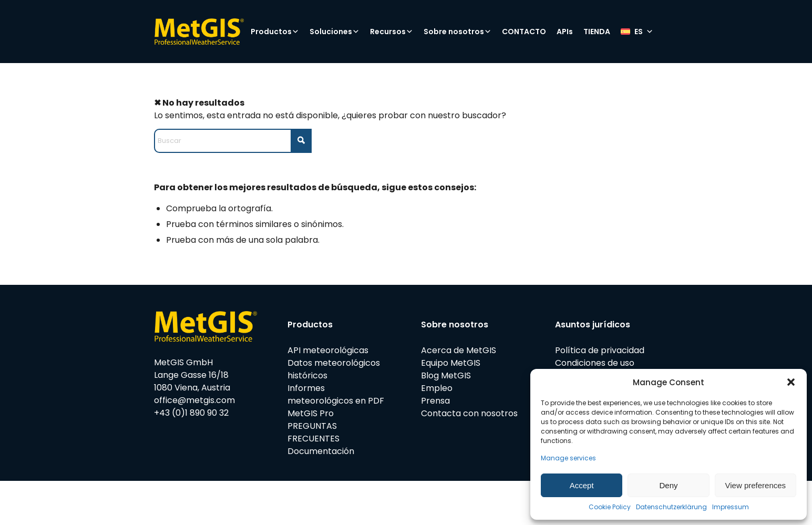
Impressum (731, 507)
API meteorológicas (328, 350)
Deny (668, 485)
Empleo (437, 388)
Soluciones (335, 32)
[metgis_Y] (199, 32)
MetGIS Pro (311, 413)
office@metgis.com (194, 400)
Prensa (435, 401)
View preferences (756, 485)
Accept (582, 485)
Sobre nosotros (458, 32)
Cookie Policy (610, 507)
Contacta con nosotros (469, 413)
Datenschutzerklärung (671, 507)
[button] (791, 382)
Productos (275, 32)
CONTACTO (524, 32)
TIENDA (597, 32)
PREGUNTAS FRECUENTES (314, 432)
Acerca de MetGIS (459, 350)
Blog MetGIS (446, 375)
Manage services (568, 458)
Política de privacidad (600, 350)
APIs (565, 32)
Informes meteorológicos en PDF (336, 394)
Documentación (321, 451)
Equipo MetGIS (451, 363)
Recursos (392, 32)
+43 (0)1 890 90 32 (191, 413)
